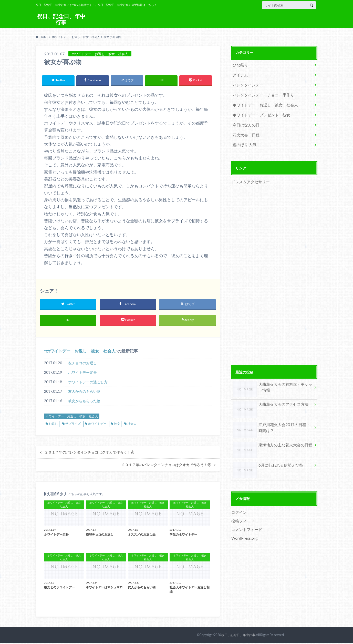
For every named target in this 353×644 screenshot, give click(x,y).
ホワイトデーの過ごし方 (88, 383)
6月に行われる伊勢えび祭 (266, 460)
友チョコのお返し (82, 364)
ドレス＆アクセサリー (249, 177)
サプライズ (73, 425)
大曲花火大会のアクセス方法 (269, 400)
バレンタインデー (247, 83)
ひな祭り (240, 64)
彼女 (117, 425)
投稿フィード (242, 515)
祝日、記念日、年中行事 (61, 19)
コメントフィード (246, 523)
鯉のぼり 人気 (243, 140)
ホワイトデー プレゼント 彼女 (259, 112)
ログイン (238, 506)
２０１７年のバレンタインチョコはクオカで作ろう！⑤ (166, 466)
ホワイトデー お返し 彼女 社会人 (81, 352)
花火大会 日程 (245, 131)
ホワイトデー (97, 425)
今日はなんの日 (245, 121)
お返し (53, 425)
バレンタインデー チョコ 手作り (261, 93)
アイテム (240, 74)
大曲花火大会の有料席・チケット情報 (272, 383)
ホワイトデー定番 (82, 374)
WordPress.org (244, 531)
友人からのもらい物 (84, 393)
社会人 (132, 425)
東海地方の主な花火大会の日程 (271, 440)
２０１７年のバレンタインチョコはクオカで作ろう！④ (89, 454)
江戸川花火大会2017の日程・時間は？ (271, 423)
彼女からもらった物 (84, 402)
